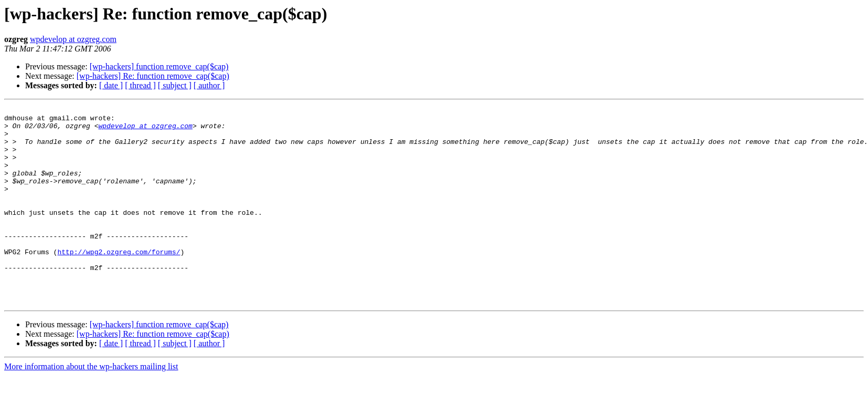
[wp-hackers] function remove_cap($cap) (159, 66)
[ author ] (209, 85)
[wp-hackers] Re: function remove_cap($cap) (153, 76)
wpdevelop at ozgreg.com (73, 39)
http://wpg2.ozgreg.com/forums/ (119, 282)
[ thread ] (140, 85)
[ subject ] (175, 85)
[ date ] (111, 85)
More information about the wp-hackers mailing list (91, 406)
